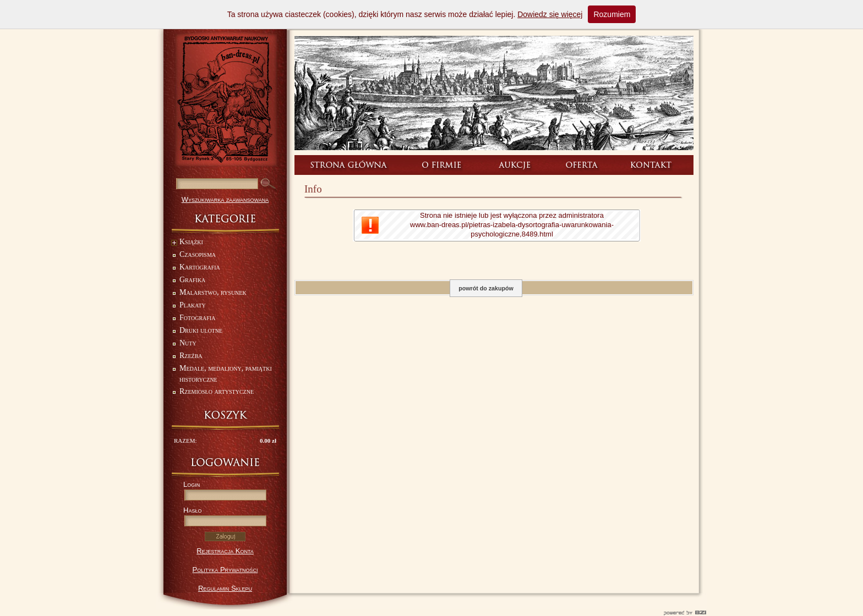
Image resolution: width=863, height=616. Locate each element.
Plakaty (193, 305)
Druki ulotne (201, 330)
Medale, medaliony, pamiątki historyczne (226, 374)
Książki (187, 243)
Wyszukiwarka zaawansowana (225, 199)
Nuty (188, 343)
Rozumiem (612, 14)
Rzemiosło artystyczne (217, 391)
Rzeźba (191, 356)
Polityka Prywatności (225, 570)
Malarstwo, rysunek (213, 292)
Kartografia (200, 267)
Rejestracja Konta (225, 551)
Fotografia (197, 318)
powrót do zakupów (486, 288)
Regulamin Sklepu (225, 588)
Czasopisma (198, 254)
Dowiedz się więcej (550, 14)
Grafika (192, 280)
